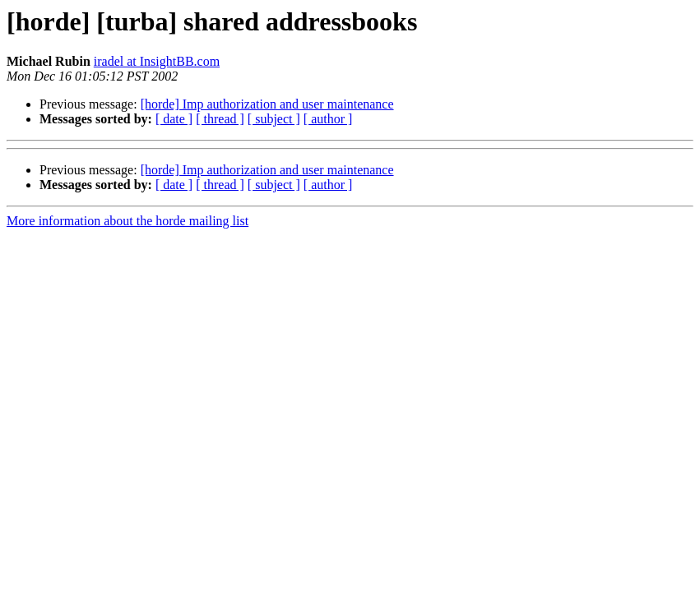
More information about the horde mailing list (127, 221)
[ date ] (174, 119)
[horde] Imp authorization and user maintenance (267, 104)
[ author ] (328, 119)
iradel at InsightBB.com (157, 61)
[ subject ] (274, 119)
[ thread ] (220, 119)
